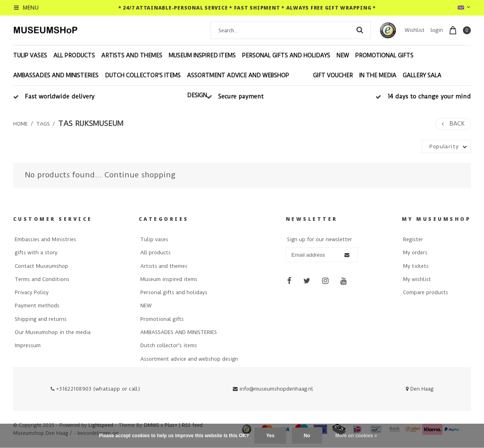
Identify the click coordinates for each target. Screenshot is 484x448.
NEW (343, 55)
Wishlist (415, 30)
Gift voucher (333, 75)
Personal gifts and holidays (286, 55)
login (437, 30)
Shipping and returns (41, 319)
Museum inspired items (202, 55)
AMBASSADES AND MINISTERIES (56, 75)
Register (413, 239)
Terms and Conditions (42, 279)
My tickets (416, 266)
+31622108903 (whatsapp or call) (95, 389)
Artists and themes (132, 55)
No (307, 436)
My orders (415, 252)
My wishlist (417, 279)
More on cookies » (356, 436)
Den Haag (420, 389)
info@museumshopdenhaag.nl (273, 389)
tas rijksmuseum (91, 124)
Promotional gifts (384, 55)
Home (21, 124)
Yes (271, 436)
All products (74, 55)
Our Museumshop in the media (53, 332)
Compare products (426, 292)
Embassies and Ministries (45, 239)
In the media (378, 75)
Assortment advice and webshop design (238, 85)
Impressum (28, 345)
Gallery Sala (422, 75)
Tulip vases (30, 55)
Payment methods (37, 306)
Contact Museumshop (41, 266)
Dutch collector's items (143, 75)
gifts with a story (36, 252)
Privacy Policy (32, 292)
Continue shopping (140, 175)
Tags (43, 124)
